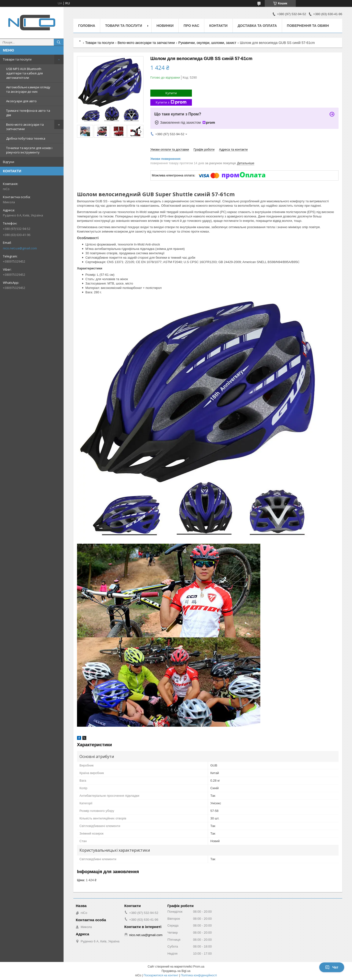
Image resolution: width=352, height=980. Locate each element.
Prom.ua (199, 967)
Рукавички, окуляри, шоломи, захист (207, 43)
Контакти (218, 26)
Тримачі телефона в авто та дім (28, 113)
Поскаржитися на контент (161, 975)
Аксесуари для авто (21, 101)
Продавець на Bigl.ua (176, 971)
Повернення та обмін (308, 26)
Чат (332, 967)
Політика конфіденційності (199, 975)
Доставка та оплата (257, 26)
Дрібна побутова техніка (26, 138)
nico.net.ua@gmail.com (20, 248)
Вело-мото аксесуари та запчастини (25, 127)
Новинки (165, 26)
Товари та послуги (17, 59)
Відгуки (9, 162)
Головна (87, 26)
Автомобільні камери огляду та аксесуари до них (28, 89)
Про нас (191, 26)
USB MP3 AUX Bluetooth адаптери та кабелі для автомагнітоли (24, 73)
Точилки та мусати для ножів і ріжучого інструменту (29, 150)
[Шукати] (59, 42)
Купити (171, 93)
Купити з (171, 102)
